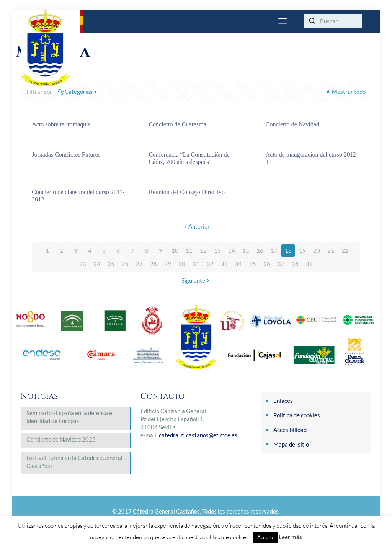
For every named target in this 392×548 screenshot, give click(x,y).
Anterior (196, 226)
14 (232, 250)
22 (345, 250)
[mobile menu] (283, 21)
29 (168, 264)
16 (260, 250)
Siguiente (196, 280)
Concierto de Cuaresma (177, 124)
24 (97, 264)
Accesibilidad (290, 430)
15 (246, 250)
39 (309, 264)
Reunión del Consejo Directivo (187, 192)
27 (139, 264)
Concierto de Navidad (292, 124)
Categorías (78, 92)
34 (238, 264)
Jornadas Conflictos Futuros (66, 155)
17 (274, 250)
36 (267, 264)
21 (331, 250)
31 (196, 264)
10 (175, 250)
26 (125, 264)
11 (189, 250)
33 (224, 264)
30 (182, 264)
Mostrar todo (345, 92)
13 (217, 250)
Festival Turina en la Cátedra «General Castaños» (74, 462)
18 (288, 250)
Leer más (290, 537)
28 (154, 264)
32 (210, 264)
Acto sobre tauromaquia (61, 124)
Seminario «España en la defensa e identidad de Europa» (69, 417)
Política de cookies (297, 415)
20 (317, 250)
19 (302, 250)
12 (203, 250)
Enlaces (283, 401)
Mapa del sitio (291, 444)
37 (281, 264)
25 (111, 264)
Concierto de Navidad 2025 (61, 439)
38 (295, 264)
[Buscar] (333, 21)
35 (253, 264)
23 (83, 264)
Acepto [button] (265, 537)
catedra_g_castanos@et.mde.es (198, 435)
